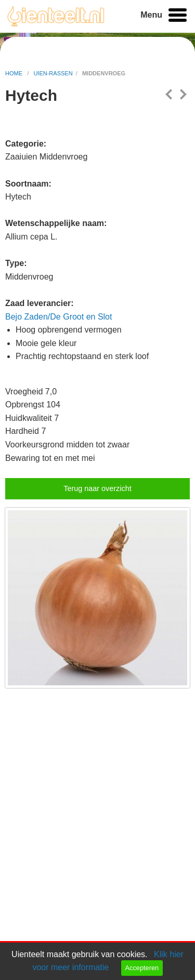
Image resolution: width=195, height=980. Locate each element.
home (15, 73)
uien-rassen (53, 73)
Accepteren (142, 968)
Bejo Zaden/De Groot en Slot (58, 317)
